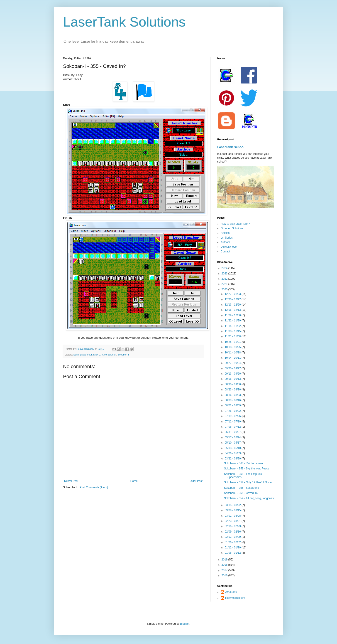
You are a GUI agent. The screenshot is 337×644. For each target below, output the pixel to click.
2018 (225, 565)
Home (134, 481)
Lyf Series (227, 238)
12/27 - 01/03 (233, 294)
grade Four (86, 355)
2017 (225, 570)
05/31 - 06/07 (233, 432)
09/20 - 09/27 (233, 368)
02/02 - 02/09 (233, 537)
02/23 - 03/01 (233, 521)
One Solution (109, 355)
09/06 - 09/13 (233, 379)
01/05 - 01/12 (233, 553)
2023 (225, 274)
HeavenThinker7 (235, 598)
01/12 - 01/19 (233, 548)
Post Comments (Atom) (94, 487)
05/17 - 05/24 (233, 437)
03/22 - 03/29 (233, 459)
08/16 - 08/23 (233, 395)
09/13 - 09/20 (233, 374)
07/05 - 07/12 (233, 427)
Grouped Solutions (232, 228)
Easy (76, 355)
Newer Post (71, 481)
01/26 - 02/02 (233, 542)
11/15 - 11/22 (233, 326)
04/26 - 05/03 (233, 453)
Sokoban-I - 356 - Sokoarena (242, 488)
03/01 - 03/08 (233, 516)
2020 (225, 289)
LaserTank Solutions (124, 22)
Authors (225, 242)
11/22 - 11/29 (233, 321)
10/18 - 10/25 (233, 347)
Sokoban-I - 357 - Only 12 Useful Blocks (248, 482)
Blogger (185, 624)
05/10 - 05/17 (233, 443)
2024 (225, 268)
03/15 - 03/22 (233, 505)
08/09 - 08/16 (233, 400)
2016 (225, 575)
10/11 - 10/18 (233, 353)
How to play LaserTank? (235, 224)
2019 (225, 560)
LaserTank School (231, 147)
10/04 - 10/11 (233, 358)
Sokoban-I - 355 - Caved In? (241, 493)
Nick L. (97, 355)
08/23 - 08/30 (233, 390)
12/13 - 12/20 (233, 305)
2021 (225, 284)
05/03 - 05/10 (233, 448)
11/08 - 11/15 (233, 331)
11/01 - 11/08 (233, 336)
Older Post (196, 481)
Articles (225, 233)
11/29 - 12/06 (233, 315)
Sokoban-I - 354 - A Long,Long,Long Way (249, 498)
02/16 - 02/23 (233, 526)
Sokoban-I (123, 355)
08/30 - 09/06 (233, 384)
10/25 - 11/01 (233, 342)
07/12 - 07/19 (233, 422)
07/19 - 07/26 (233, 416)
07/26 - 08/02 (233, 411)
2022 (225, 279)
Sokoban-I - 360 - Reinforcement (244, 463)
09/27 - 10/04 (233, 363)
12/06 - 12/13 (233, 310)
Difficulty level (229, 247)
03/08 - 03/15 (233, 510)
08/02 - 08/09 (233, 405)
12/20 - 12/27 (233, 299)
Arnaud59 (231, 592)
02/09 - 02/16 (233, 532)
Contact (225, 252)
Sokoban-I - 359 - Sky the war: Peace (247, 469)
